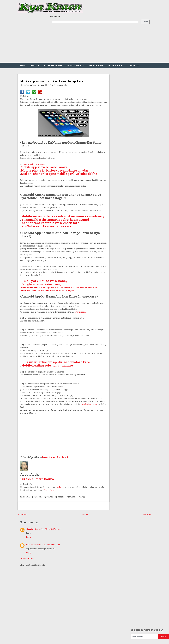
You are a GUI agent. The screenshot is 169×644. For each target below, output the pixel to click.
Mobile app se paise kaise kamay (44, 167)
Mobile (51, 85)
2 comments (73, 85)
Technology (59, 85)
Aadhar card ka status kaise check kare (50, 223)
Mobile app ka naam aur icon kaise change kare (52, 81)
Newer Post (23, 514)
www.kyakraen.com (89, 404)
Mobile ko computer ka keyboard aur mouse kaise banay (63, 216)
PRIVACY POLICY (116, 65)
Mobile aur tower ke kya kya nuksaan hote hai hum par (47, 291)
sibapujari (30, 529)
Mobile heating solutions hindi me (47, 365)
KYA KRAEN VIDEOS (53, 65)
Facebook (37, 497)
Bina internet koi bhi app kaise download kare (56, 362)
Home (22, 65)
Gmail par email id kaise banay (44, 281)
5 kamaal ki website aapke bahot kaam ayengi (55, 220)
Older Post (146, 514)
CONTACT (35, 65)
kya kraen (60, 487)
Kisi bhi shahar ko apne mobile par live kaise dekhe (59, 174)
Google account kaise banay (41, 284)
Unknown (30, 545)
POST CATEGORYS (75, 65)
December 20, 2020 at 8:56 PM (47, 545)
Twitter (49, 497)
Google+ (60, 497)
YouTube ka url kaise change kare (46, 226)
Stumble (72, 497)
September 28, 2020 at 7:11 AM (48, 529)
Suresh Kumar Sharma (37, 479)
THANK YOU (134, 65)
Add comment (28, 559)
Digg (82, 497)
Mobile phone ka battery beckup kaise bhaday (55, 171)
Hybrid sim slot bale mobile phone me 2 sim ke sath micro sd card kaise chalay (59, 288)
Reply (29, 537)
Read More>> (50, 490)
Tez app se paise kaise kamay (33, 164)
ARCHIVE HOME (96, 65)
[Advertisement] (77, 45)
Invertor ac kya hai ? (55, 457)
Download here (82, 312)
